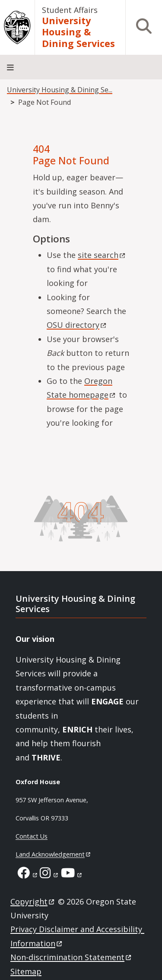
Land (53, 854)
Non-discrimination (71, 957)
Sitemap (26, 971)
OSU (77, 325)
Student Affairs (70, 10)
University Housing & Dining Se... (60, 90)
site (102, 255)
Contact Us (32, 836)
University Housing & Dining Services (78, 33)
